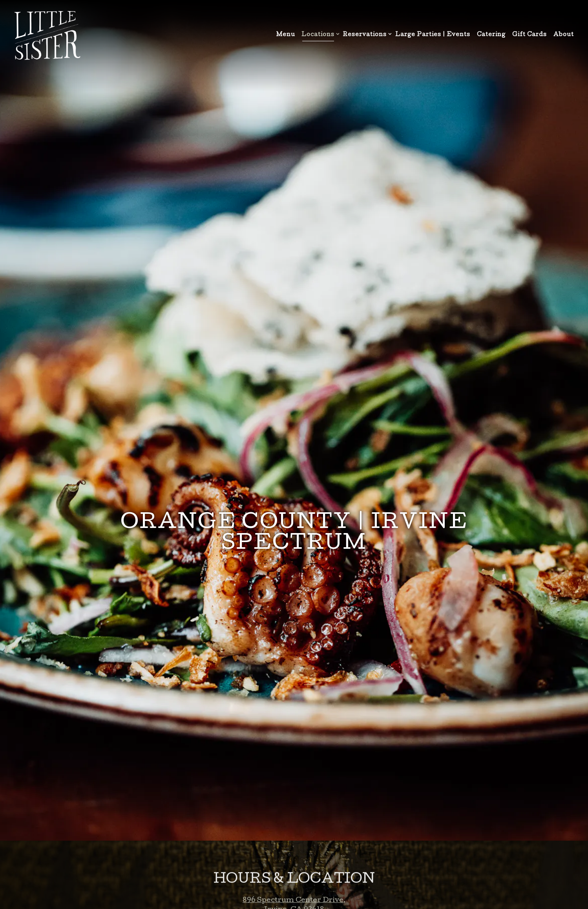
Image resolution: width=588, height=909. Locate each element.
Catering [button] (491, 35)
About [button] (564, 35)
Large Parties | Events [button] (433, 35)
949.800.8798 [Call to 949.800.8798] (294, 844)
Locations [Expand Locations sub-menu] (319, 34)
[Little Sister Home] (47, 36)
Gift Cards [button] (530, 35)
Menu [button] (286, 35)
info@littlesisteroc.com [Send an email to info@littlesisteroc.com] (294, 854)
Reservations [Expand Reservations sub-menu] (366, 34)
